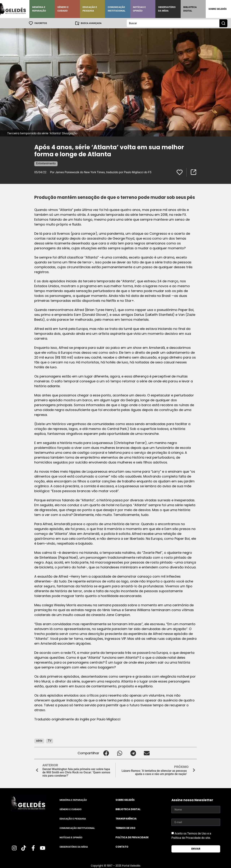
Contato (122, 847)
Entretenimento (46, 163)
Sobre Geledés (217, 9)
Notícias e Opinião (139, 9)
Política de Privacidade (132, 837)
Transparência (126, 819)
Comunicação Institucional (117, 9)
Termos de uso (125, 828)
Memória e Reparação (39, 9)
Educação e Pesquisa (90, 9)
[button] (106, 753)
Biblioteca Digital (190, 9)
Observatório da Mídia (167, 9)
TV (50, 740)
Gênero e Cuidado (63, 9)
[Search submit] (223, 23)
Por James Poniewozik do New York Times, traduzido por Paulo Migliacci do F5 (101, 172)
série (39, 740)
